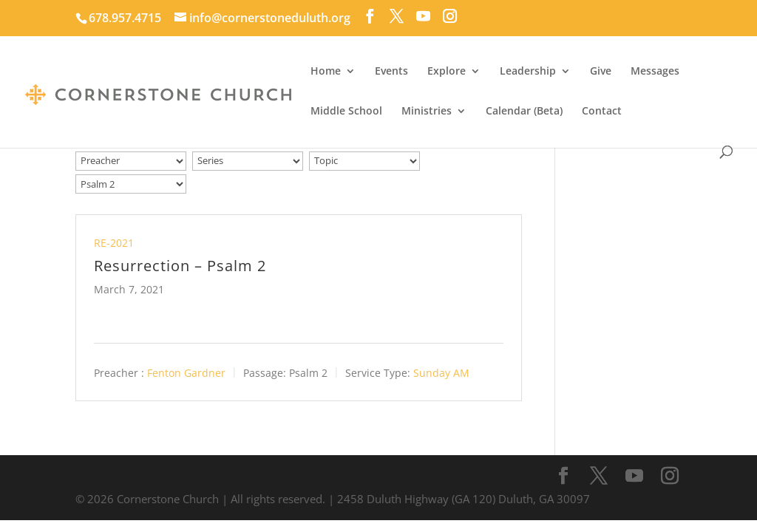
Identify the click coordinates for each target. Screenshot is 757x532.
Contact (602, 112)
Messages (655, 72)
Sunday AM (441, 373)
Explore (447, 72)
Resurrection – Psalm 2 (180, 266)
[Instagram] (450, 16)
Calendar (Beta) (524, 112)
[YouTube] (423, 16)
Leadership (528, 72)
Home (326, 72)
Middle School (346, 112)
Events (391, 72)
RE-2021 (114, 243)
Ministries (427, 112)
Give (601, 72)
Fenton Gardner (186, 373)
